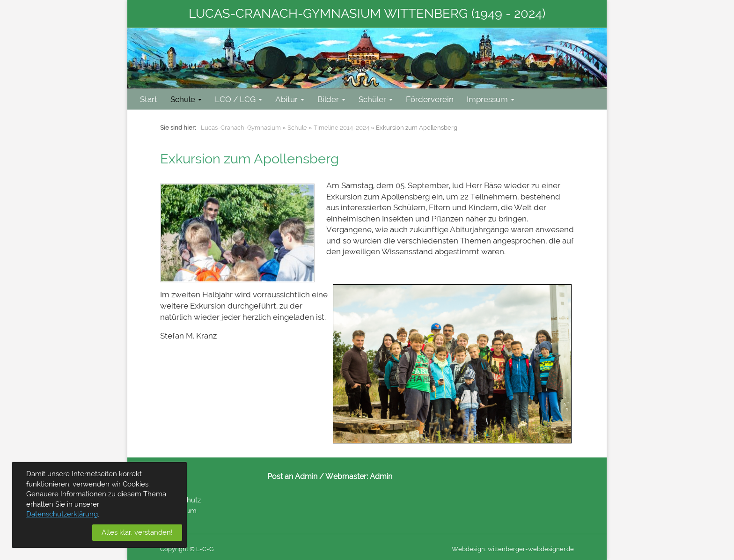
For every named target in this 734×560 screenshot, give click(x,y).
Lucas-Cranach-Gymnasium (241, 128)
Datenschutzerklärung (62, 514)
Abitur (290, 99)
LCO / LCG (239, 99)
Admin (381, 476)
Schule (186, 99)
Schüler (376, 99)
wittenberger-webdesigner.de (531, 549)
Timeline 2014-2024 (341, 128)
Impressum (491, 99)
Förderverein (430, 99)
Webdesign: (469, 549)
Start (149, 99)
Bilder (331, 99)
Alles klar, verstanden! (137, 532)
